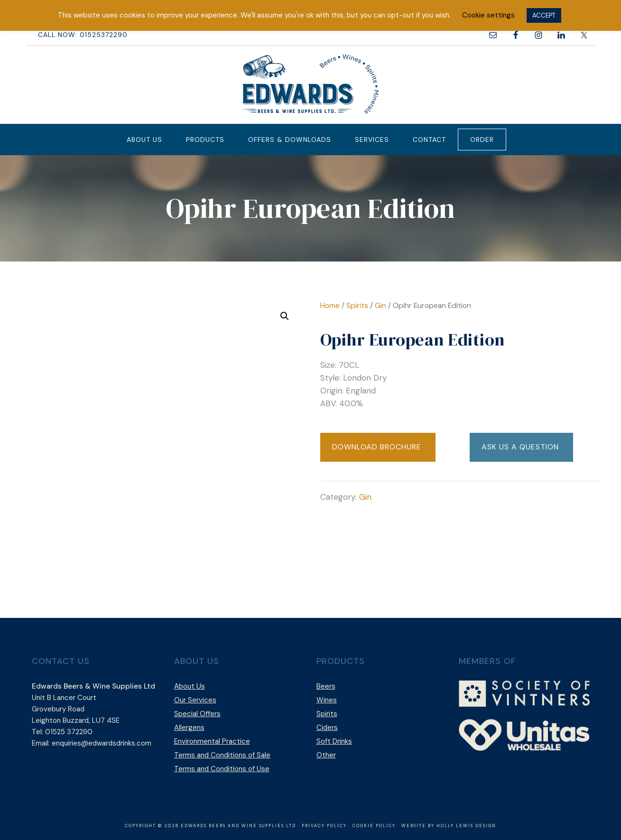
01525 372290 (69, 732)
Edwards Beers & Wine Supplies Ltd (311, 84)
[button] (285, 316)
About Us (190, 686)
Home (330, 305)
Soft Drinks (334, 741)
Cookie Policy (374, 826)
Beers (326, 686)
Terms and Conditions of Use (222, 769)
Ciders (327, 728)
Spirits (357, 305)
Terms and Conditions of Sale (222, 755)
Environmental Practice (212, 741)
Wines (327, 700)
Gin (380, 305)
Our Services (195, 700)
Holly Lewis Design (466, 826)
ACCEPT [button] (544, 15)
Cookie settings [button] (488, 15)
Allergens (189, 728)
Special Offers (197, 714)
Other (326, 755)
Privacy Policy (324, 826)
